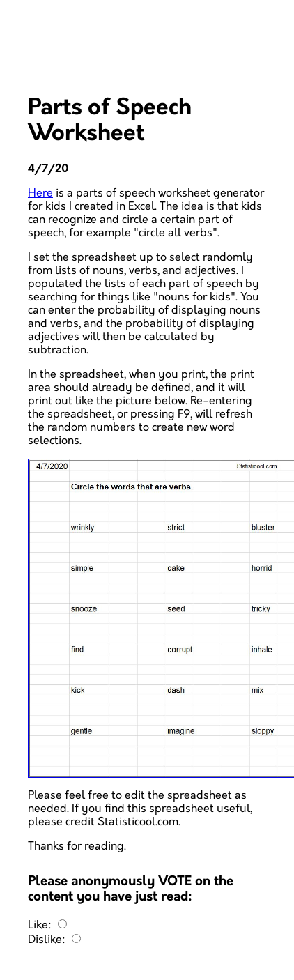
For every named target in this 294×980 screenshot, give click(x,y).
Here (40, 193)
